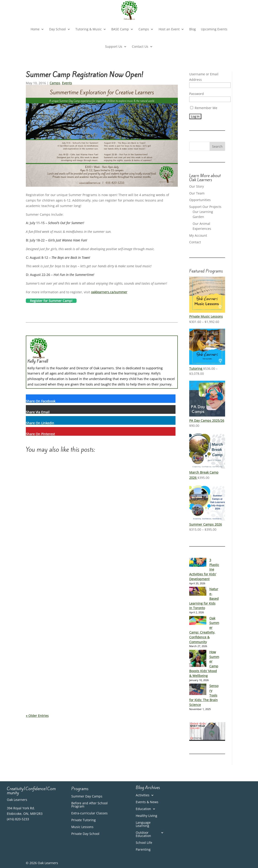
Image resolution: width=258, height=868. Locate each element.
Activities (143, 795)
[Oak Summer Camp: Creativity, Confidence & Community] (198, 621)
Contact (195, 242)
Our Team (197, 193)
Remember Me (204, 108)
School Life (144, 843)
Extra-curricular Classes (89, 813)
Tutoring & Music (89, 29)
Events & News (147, 802)
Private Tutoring (84, 820)
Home (35, 29)
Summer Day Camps (87, 797)
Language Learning (143, 824)
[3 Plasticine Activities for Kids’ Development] (198, 562)
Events (67, 83)
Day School (57, 29)
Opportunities (200, 200)
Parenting (143, 850)
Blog (193, 29)
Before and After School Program (89, 805)
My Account (198, 235)
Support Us (114, 46)
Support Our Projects (205, 207)
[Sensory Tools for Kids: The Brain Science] (198, 690)
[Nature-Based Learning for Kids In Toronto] (198, 591)
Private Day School (85, 834)
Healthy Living (146, 816)
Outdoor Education (143, 834)
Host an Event (169, 29)
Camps (144, 29)
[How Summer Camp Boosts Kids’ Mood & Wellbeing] (198, 659)
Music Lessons (82, 827)
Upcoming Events (214, 29)
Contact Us (140, 46)
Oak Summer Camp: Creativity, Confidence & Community (204, 630)
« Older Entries (37, 716)
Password (197, 94)
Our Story (197, 186)
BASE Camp (120, 29)
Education (143, 809)
